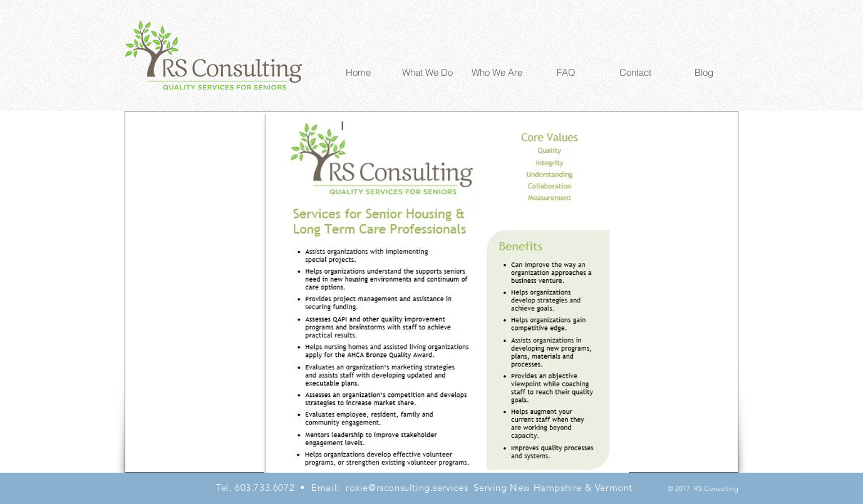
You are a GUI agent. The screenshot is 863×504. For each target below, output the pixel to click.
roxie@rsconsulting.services (407, 487)
